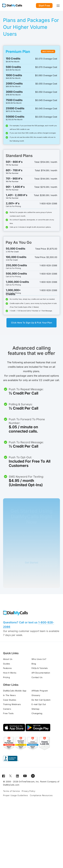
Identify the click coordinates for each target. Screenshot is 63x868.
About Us (8, 660)
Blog (34, 664)
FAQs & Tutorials (40, 669)
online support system (37, 552)
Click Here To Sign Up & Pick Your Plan (31, 323)
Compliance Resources (41, 796)
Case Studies (10, 700)
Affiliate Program (40, 691)
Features (7, 669)
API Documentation (41, 673)
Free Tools (8, 714)
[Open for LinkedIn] (17, 776)
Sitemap (35, 710)
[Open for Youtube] (25, 776)
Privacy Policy (28, 792)
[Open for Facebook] (4, 776)
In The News (9, 696)
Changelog (37, 714)
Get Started (31, 563)
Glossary (36, 696)
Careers (7, 710)
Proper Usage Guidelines (16, 796)
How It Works (10, 673)
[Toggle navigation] (58, 5)
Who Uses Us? (39, 660)
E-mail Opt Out (39, 705)
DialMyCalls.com (11, 785)
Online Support (31, 574)
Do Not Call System (41, 700)
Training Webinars (12, 705)
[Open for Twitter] (10, 776)
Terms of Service (11, 792)
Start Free (44, 6)
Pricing (6, 678)
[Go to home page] (12, 5)
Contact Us (37, 678)
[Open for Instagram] (33, 776)
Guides (7, 664)
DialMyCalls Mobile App (15, 691)
